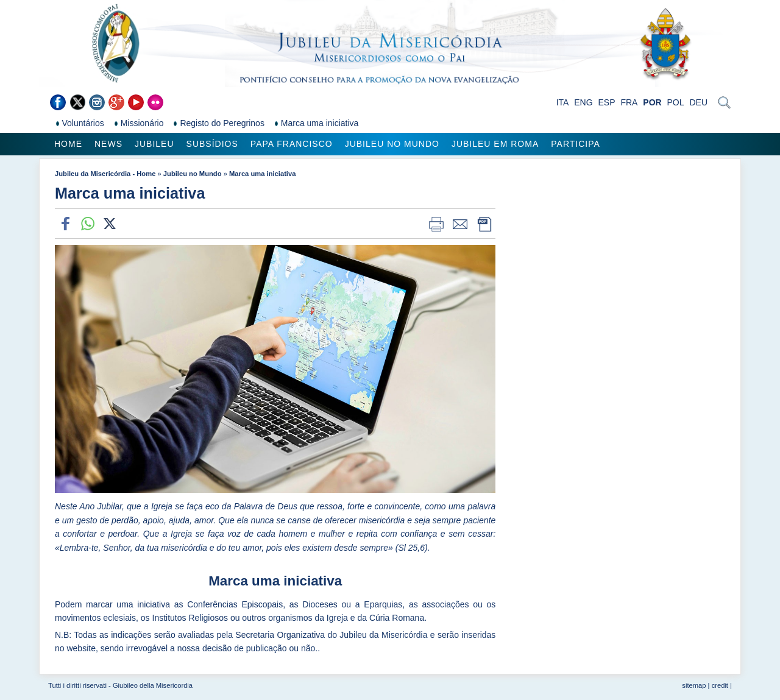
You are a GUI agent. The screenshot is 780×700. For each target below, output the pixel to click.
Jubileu (154, 144)
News (108, 144)
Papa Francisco (292, 144)
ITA (563, 102)
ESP (607, 102)
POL (676, 102)
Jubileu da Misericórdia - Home (105, 174)
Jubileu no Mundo (392, 144)
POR (652, 102)
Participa (576, 144)
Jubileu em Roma (495, 144)
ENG (583, 102)
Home (68, 144)
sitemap (694, 685)
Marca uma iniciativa (262, 174)
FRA (629, 102)
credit (720, 685)
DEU (698, 102)
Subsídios (212, 144)
